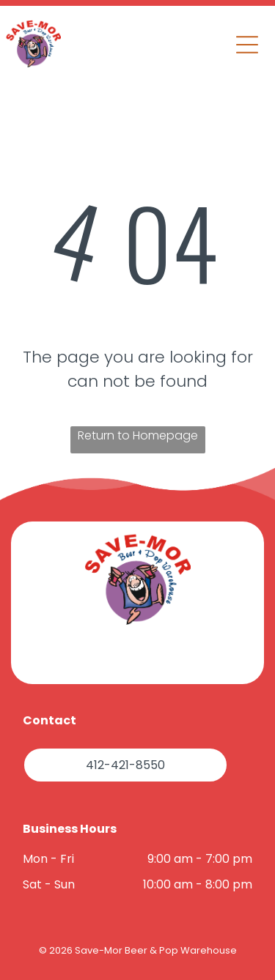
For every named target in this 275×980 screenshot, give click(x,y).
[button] (247, 45)
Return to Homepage (138, 435)
